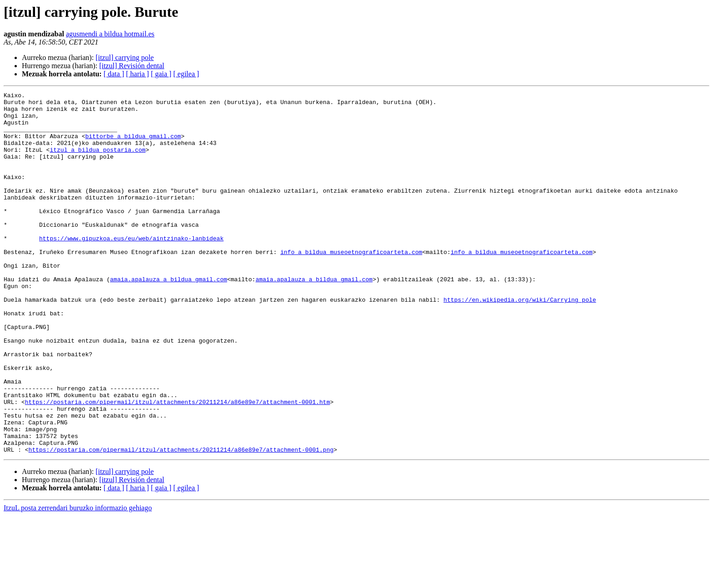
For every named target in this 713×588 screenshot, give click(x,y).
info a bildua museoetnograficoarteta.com (351, 284)
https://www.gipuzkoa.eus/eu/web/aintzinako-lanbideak (131, 268)
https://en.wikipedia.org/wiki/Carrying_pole (520, 342)
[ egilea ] (186, 74)
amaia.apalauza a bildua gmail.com (168, 317)
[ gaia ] (161, 74)
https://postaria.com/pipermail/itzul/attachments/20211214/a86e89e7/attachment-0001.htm (178, 464)
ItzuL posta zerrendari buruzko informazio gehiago (78, 580)
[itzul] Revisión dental (132, 66)
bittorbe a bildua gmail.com (133, 145)
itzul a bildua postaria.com (98, 162)
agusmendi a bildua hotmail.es (110, 34)
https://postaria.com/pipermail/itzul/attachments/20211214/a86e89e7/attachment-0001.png (181, 522)
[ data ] (114, 74)
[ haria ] (138, 74)
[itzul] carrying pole (125, 57)
